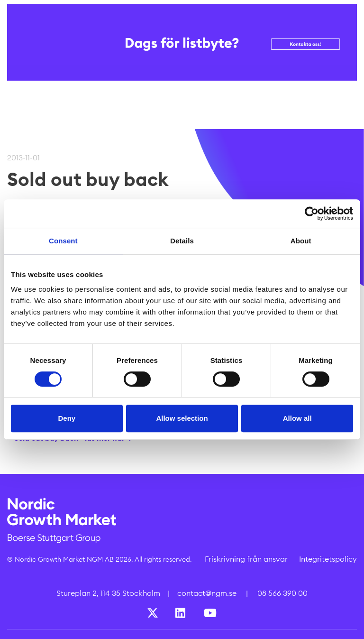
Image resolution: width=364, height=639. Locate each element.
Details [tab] (182, 241)
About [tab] (301, 241)
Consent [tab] (63, 241)
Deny (67, 418)
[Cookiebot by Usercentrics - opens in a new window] (312, 213)
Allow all (297, 418)
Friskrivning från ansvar (246, 559)
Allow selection (182, 418)
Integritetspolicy (328, 559)
